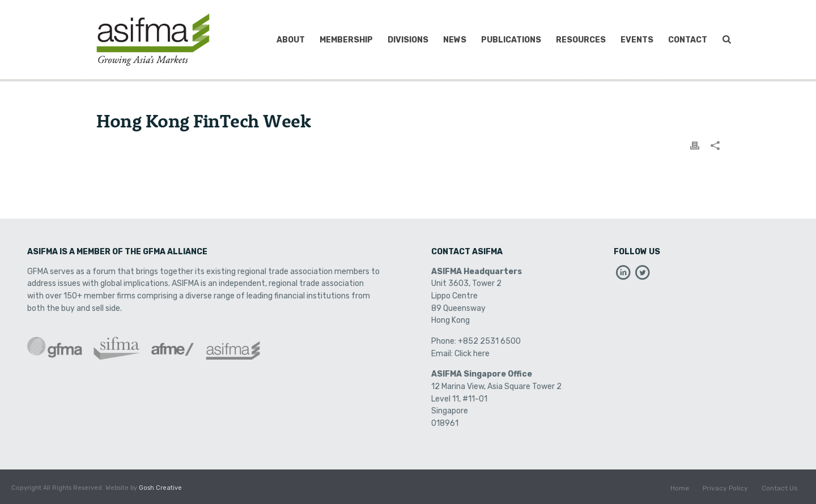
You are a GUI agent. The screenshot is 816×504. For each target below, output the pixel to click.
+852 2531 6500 (489, 341)
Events (637, 40)
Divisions (408, 40)
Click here (472, 354)
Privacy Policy (725, 488)
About (291, 40)
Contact (688, 40)
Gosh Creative (160, 488)
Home (680, 488)
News (455, 40)
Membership (346, 40)
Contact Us (780, 488)
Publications (511, 40)
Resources (581, 40)
